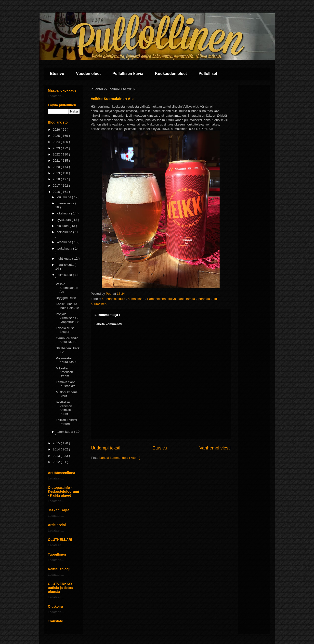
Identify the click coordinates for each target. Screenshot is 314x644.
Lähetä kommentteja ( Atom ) (120, 458)
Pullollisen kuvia (128, 74)
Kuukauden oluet (171, 74)
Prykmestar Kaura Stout (66, 360)
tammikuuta (65, 432)
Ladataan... (56, 96)
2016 (57, 192)
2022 (57, 154)
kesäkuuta (64, 242)
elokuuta (63, 226)
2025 (57, 136)
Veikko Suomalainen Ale (67, 288)
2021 (57, 161)
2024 (57, 142)
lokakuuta (64, 213)
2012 (57, 462)
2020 (57, 167)
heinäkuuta (65, 232)
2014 (57, 449)
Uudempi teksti (105, 448)
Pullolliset (208, 74)
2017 (57, 186)
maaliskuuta (66, 265)
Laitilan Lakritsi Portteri (66, 422)
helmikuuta (65, 275)
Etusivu (57, 74)
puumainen (99, 304)
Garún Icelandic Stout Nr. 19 (67, 340)
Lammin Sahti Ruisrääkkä (65, 384)
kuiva (173, 299)
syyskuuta (64, 220)
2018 (57, 179)
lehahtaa (204, 299)
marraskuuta (66, 203)
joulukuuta (64, 197)
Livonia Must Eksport (65, 330)
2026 (57, 130)
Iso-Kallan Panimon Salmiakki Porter (64, 408)
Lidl (216, 299)
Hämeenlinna (157, 299)
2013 (57, 456)
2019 (57, 173)
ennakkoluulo (116, 299)
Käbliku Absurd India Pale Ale (67, 306)
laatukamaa (187, 299)
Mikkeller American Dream (64, 372)
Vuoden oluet (88, 74)
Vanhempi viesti (215, 448)
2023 (57, 148)
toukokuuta (65, 248)
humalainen (137, 299)
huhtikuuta (65, 259)
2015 (57, 443)
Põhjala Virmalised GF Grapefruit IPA (68, 318)
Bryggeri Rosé (66, 298)
